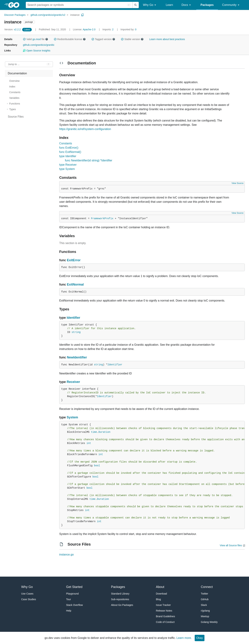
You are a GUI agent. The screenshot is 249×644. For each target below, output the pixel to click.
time (94, 432)
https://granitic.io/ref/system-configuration (85, 129)
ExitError (74, 260)
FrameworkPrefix (102, 219)
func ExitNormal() (70, 152)
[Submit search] (136, 5)
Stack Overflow (75, 605)
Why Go (150, 5)
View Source (238, 183)
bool (97, 466)
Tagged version (103, 39)
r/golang (205, 611)
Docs (187, 5)
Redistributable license (70, 39)
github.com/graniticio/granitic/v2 (48, 15)
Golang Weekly (209, 622)
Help (69, 611)
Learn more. (184, 638)
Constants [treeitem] (15, 92)
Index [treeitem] (12, 87)
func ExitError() (69, 148)
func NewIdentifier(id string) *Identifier (89, 160)
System (72, 417)
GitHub (205, 599)
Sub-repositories (120, 599)
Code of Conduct (165, 622)
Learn (169, 5)
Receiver (73, 382)
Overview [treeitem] (14, 81)
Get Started (74, 587)
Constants (66, 143)
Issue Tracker (163, 605)
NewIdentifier (77, 357)
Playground (72, 594)
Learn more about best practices (167, 39)
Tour (69, 599)
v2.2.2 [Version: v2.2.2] (13, 29)
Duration (104, 432)
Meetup (205, 616)
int (89, 443)
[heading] (15, 5)
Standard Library (120, 594)
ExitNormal (75, 284)
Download (162, 594)
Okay (200, 638)
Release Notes (164, 611)
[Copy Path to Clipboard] (83, 15)
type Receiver (68, 165)
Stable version (132, 39)
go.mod (37, 39)
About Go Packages (122, 605)
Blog (158, 599)
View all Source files (231, 545)
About (160, 587)
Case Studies (29, 599)
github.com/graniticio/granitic (39, 45)
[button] (24, 39)
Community (231, 5)
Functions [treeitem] (15, 104)
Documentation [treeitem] (17, 73)
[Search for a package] (79, 5)
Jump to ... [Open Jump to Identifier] (14, 64)
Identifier (73, 318)
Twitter (205, 594)
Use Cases (27, 594)
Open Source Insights (37, 51)
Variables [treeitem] (14, 98)
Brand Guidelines (165, 616)
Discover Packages (15, 15)
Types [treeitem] (13, 109)
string (76, 332)
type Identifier (68, 156)
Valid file (35, 39)
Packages (207, 5)
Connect (207, 587)
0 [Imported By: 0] (128, 29)
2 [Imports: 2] (108, 29)
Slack (204, 605)
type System (67, 169)
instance (75, 15)
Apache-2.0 (89, 29)
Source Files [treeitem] (16, 117)
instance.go (67, 555)
